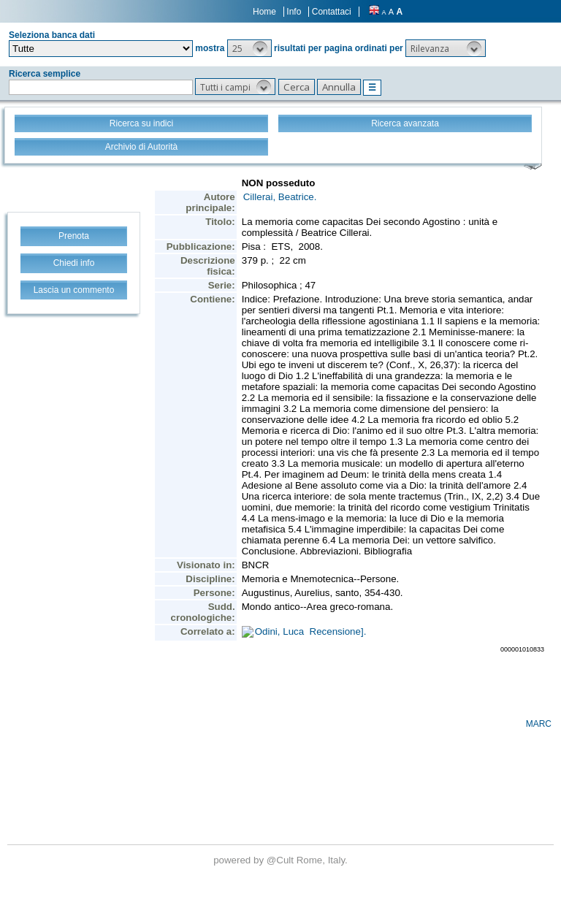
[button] (249, 48)
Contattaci (332, 12)
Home (264, 12)
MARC (539, 724)
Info (294, 12)
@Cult (282, 860)
